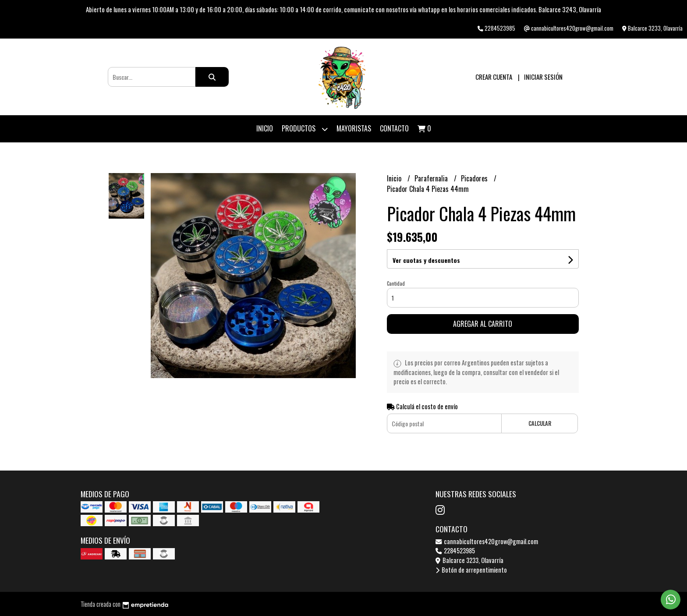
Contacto (394, 128)
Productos (305, 129)
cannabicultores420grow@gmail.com (487, 541)
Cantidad (396, 283)
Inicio (265, 128)
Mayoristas (354, 128)
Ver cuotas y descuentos (426, 260)
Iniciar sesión (543, 77)
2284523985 (455, 551)
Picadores (475, 178)
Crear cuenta (494, 77)
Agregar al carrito (483, 324)
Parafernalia (432, 178)
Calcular (540, 423)
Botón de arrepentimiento (471, 570)
